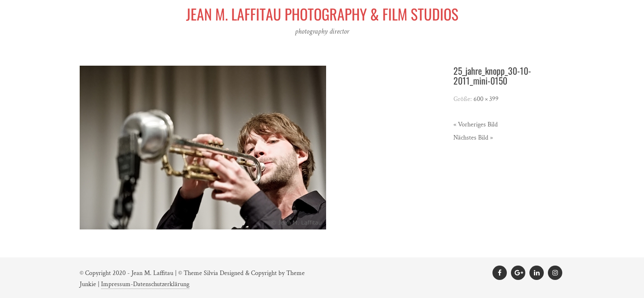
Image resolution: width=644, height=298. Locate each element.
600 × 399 (486, 99)
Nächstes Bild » (473, 138)
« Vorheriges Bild (476, 125)
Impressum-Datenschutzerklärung (145, 284)
